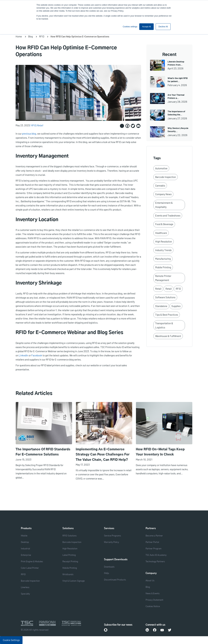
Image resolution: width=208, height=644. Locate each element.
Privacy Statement (154, 600)
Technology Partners (155, 562)
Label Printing (69, 555)
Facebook (37, 355)
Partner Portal (152, 542)
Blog (30, 36)
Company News (163, 194)
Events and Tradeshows (168, 215)
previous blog (29, 134)
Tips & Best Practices (167, 315)
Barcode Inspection (166, 177)
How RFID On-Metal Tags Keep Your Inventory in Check (160, 452)
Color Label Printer (30, 568)
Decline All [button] (163, 27)
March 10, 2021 (144, 459)
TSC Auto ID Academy (156, 555)
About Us (150, 581)
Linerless (25, 587)
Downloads (109, 567)
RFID (42, 36)
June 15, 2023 (23, 459)
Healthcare (161, 233)
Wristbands (68, 575)
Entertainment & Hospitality (164, 205)
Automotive (161, 168)
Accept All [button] (146, 27)
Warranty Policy (111, 542)
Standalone (161, 306)
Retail (40, 125)
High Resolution (164, 241)
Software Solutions (165, 297)
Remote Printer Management (163, 278)
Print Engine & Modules (32, 562)
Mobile (24, 536)
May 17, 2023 (83, 465)
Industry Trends (163, 250)
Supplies (176, 306)
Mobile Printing (163, 267)
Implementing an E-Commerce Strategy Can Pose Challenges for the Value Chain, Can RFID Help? (103, 455)
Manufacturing (163, 259)
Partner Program (154, 549)
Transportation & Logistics (164, 325)
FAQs (106, 573)
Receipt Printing (70, 562)
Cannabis (160, 186)
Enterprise (26, 555)
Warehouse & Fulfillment (168, 336)
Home (19, 36)
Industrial (25, 549)
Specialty (25, 594)
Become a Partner (154, 536)
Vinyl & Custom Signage (74, 581)
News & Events (153, 594)
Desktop (25, 542)
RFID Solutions (69, 536)
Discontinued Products (115, 580)
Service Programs (112, 536)
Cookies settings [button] (130, 27)
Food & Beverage (164, 224)
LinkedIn (23, 355)
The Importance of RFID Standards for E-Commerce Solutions (43, 452)
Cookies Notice (153, 607)
